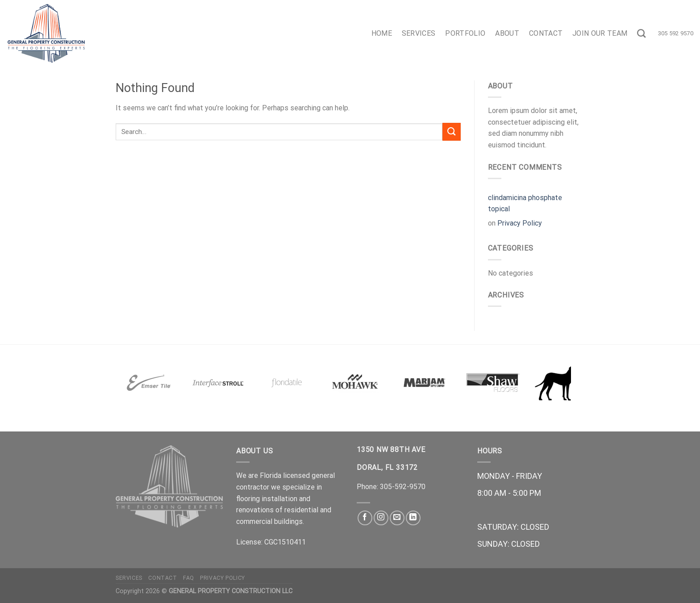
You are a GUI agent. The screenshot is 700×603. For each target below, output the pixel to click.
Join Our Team (600, 33)
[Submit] (451, 132)
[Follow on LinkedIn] (413, 518)
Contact (546, 33)
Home (382, 33)
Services (419, 33)
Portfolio (465, 33)
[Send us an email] (397, 518)
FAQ (189, 578)
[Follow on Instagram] (381, 518)
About (507, 33)
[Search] (641, 33)
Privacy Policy (520, 223)
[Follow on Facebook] (365, 518)
